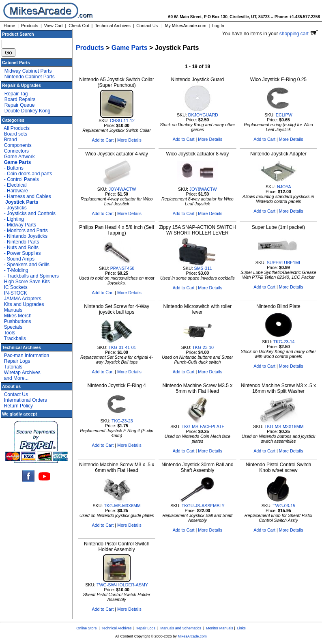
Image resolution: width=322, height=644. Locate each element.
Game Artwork (19, 157)
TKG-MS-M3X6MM (122, 506)
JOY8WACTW (203, 189)
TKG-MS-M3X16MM (284, 426)
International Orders (26, 400)
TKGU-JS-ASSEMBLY (203, 506)
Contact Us (147, 26)
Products (30, 26)
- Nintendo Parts (22, 242)
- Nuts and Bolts (21, 248)
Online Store (86, 628)
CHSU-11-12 (122, 121)
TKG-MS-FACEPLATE (203, 426)
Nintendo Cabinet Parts (30, 77)
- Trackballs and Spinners (31, 276)
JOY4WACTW (122, 189)
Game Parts (130, 48)
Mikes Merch (18, 316)
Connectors (16, 151)
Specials (13, 327)
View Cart (54, 26)
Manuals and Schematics (181, 628)
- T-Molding (16, 270)
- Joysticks (15, 208)
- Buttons (14, 168)
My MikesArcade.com (186, 26)
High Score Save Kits (27, 282)
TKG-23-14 (284, 342)
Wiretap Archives (22, 373)
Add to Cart (103, 140)
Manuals (13, 310)
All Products (17, 128)
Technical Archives (113, 26)
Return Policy (18, 406)
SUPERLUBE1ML (284, 263)
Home (9, 26)
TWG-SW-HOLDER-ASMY (122, 585)
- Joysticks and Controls (30, 213)
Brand (11, 140)
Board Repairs (20, 99)
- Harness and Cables (28, 196)
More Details (129, 140)
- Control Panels (21, 179)
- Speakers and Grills (27, 265)
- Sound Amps (19, 259)
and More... (16, 378)
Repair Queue (20, 105)
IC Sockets (16, 287)
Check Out (79, 26)
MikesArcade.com (192, 636)
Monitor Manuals (220, 628)
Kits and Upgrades (24, 304)
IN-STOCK (16, 293)
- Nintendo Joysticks (26, 236)
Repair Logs (17, 361)
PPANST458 (122, 268)
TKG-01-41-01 (122, 347)
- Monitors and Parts (26, 230)
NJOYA (284, 187)
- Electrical (15, 185)
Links (241, 628)
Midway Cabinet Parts (28, 71)
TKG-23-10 (203, 347)
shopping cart (299, 34)
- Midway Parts (20, 225)
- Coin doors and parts (28, 174)
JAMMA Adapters (23, 299)
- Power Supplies (23, 253)
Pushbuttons (18, 321)
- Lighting (14, 219)
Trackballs (15, 338)
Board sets (16, 134)
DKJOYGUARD (203, 115)
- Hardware (16, 191)
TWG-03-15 (284, 506)
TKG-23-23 (122, 421)
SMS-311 (203, 268)
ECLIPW (284, 115)
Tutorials (13, 367)
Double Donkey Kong (27, 111)
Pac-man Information (27, 355)
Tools (9, 333)
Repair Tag (16, 94)
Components (18, 145)
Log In (218, 26)
